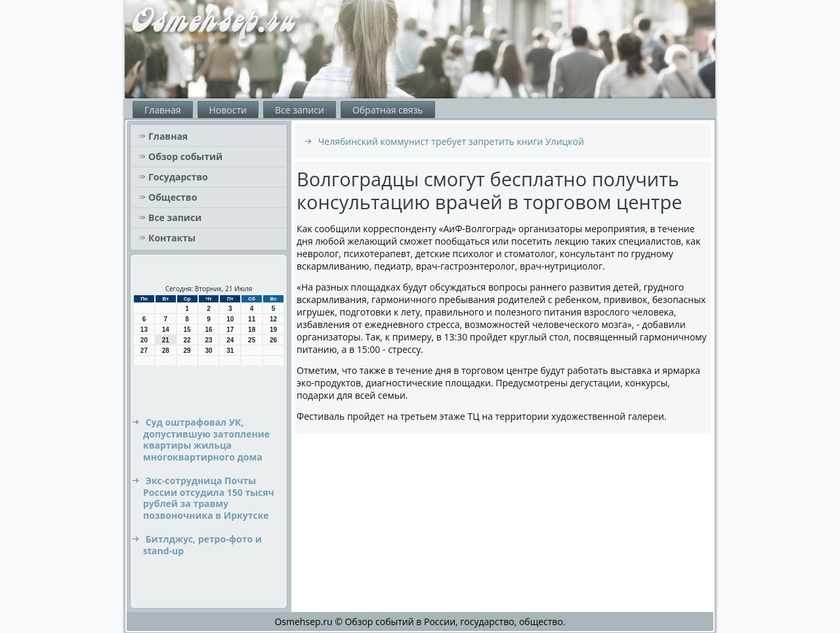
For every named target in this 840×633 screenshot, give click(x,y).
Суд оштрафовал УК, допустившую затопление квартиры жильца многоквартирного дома (206, 439)
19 (273, 330)
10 (230, 319)
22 (187, 340)
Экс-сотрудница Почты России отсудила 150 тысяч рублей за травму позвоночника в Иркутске (209, 498)
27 (144, 351)
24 (230, 340)
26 (273, 340)
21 (166, 340)
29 (187, 351)
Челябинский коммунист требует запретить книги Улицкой (451, 141)
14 (166, 330)
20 (144, 340)
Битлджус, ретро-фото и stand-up (202, 545)
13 (144, 330)
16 (208, 330)
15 (187, 330)
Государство (178, 177)
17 (230, 330)
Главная (163, 110)
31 (230, 351)
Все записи (300, 110)
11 (252, 319)
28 (166, 351)
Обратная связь (388, 110)
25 (252, 340)
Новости (228, 110)
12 (273, 319)
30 (208, 351)
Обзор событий (185, 156)
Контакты (172, 238)
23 (208, 340)
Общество (173, 197)
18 (252, 330)
